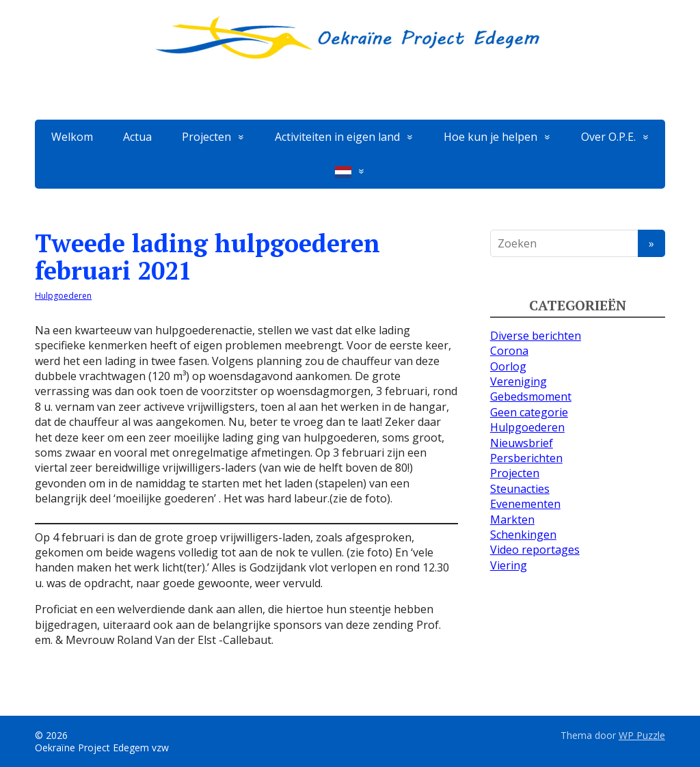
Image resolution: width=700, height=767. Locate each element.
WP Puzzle (642, 735)
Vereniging (519, 381)
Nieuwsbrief (522, 443)
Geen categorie (529, 412)
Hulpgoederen (63, 296)
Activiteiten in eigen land (337, 137)
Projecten (206, 137)
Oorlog (508, 366)
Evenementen (525, 504)
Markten (512, 520)
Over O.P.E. (608, 137)
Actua (137, 137)
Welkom (72, 137)
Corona (509, 351)
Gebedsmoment (531, 396)
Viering (509, 565)
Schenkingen (523, 535)
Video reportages (535, 550)
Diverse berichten (536, 336)
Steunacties (520, 489)
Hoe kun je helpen (490, 137)
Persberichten (526, 458)
